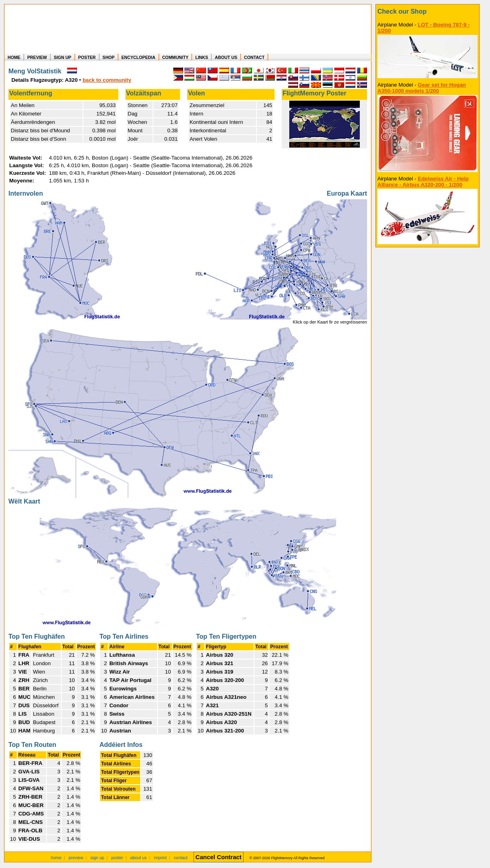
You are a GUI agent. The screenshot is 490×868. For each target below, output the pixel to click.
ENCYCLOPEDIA (138, 57)
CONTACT (254, 57)
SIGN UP (63, 57)
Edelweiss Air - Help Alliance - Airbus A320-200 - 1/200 (423, 182)
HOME (14, 57)
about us (138, 858)
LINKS (202, 57)
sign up (97, 858)
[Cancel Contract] (219, 858)
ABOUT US (226, 57)
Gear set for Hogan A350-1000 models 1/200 (422, 88)
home (56, 858)
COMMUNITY (175, 57)
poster (117, 858)
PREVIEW (37, 57)
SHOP (109, 57)
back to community (107, 80)
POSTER (87, 57)
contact (181, 858)
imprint (160, 858)
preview (76, 858)
